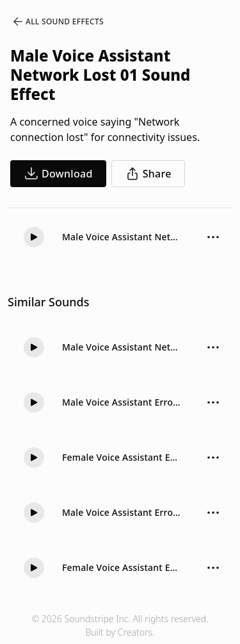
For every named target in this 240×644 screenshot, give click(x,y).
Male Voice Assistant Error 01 (122, 512)
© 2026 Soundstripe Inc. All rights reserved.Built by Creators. (120, 625)
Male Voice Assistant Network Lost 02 (122, 347)
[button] (34, 237)
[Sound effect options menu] (213, 237)
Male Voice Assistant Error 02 (122, 402)
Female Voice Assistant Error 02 (122, 567)
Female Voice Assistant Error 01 (122, 457)
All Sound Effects (58, 22)
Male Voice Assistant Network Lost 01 (122, 237)
